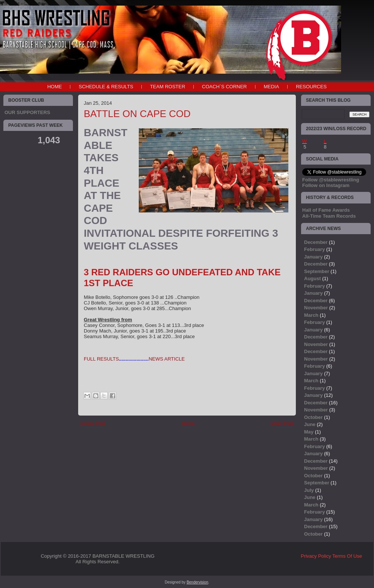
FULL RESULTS (101, 359)
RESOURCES (311, 87)
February (315, 249)
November (316, 308)
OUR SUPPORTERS (27, 112)
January (313, 257)
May (309, 432)
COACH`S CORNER (224, 87)
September (317, 271)
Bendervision (197, 582)
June (310, 424)
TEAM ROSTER (168, 87)
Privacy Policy (316, 556)
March (311, 315)
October (313, 417)
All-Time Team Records (329, 216)
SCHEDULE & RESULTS (106, 87)
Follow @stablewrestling (331, 180)
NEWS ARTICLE (167, 359)
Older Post (282, 423)
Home (54, 87)
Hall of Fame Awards (326, 210)
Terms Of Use (347, 556)
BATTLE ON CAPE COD (137, 114)
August (312, 278)
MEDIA (271, 87)
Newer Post (93, 423)
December (316, 242)
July (309, 490)
